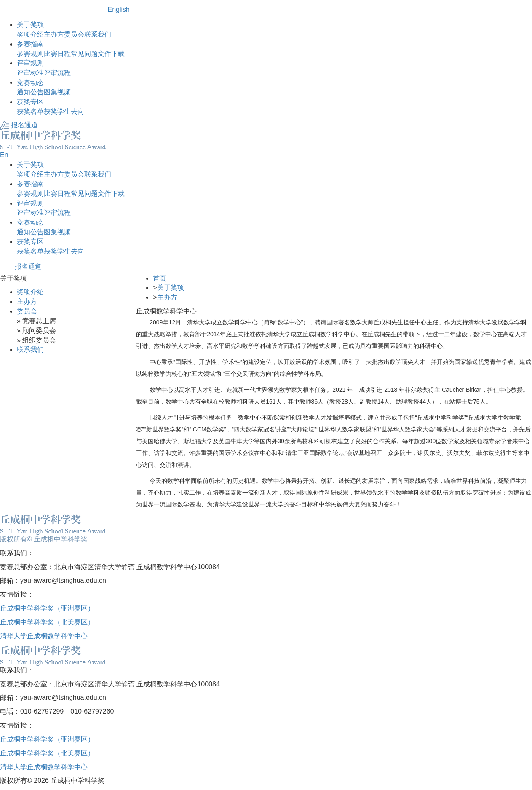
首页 (160, 278)
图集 (51, 92)
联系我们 (98, 34)
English (118, 9)
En (4, 155)
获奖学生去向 (64, 111)
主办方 (54, 34)
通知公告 (30, 92)
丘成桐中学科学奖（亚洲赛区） (47, 608)
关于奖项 (171, 288)
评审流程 (57, 73)
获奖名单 (30, 111)
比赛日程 (57, 54)
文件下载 (111, 54)
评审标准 (30, 73)
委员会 (74, 34)
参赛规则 (30, 54)
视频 (64, 92)
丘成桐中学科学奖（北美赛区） (47, 622)
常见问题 (84, 54)
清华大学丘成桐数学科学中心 (44, 636)
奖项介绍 (30, 34)
